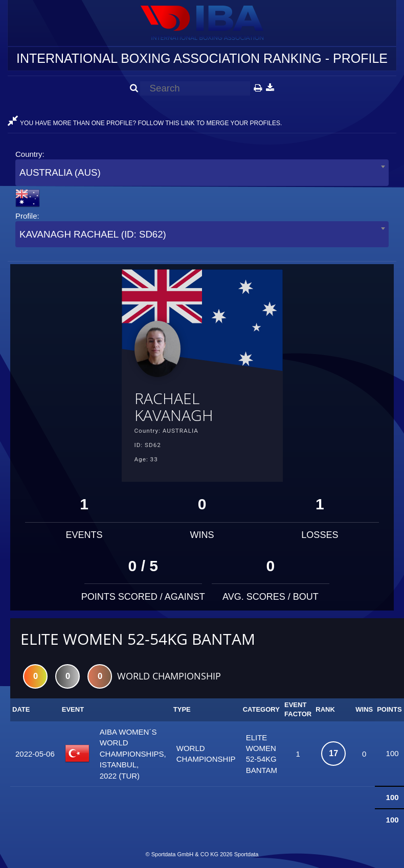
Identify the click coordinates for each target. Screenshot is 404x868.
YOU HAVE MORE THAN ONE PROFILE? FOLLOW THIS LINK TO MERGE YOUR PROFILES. (145, 123)
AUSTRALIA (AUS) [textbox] (60, 172)
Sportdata (246, 854)
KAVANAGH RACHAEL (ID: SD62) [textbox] (93, 234)
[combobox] (202, 172)
